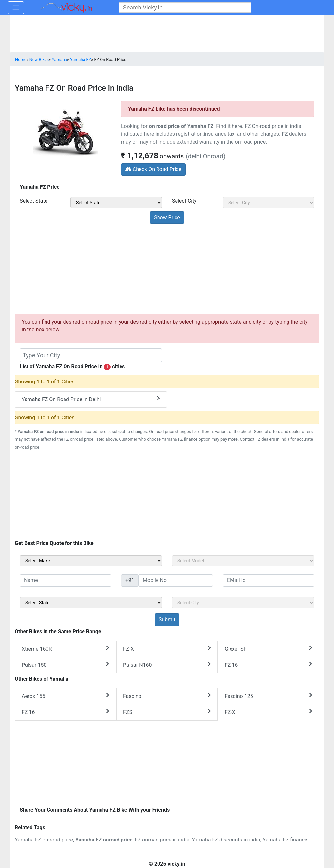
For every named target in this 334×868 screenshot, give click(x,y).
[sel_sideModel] (243, 561)
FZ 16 (269, 665)
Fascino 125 (269, 696)
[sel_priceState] (116, 203)
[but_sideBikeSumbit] (167, 620)
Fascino (167, 696)
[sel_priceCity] (269, 203)
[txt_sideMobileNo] (176, 580)
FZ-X (167, 649)
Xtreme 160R (65, 649)
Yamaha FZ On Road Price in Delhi (91, 399)
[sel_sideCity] (243, 603)
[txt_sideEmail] (269, 580)
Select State (34, 201)
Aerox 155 (65, 696)
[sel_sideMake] (91, 561)
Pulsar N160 (167, 665)
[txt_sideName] (65, 580)
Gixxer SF (269, 649)
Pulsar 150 (65, 665)
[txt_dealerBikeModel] (91, 355)
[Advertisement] (167, 267)
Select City (184, 201)
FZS (167, 712)
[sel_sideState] (91, 603)
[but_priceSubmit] (167, 218)
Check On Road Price (153, 169)
